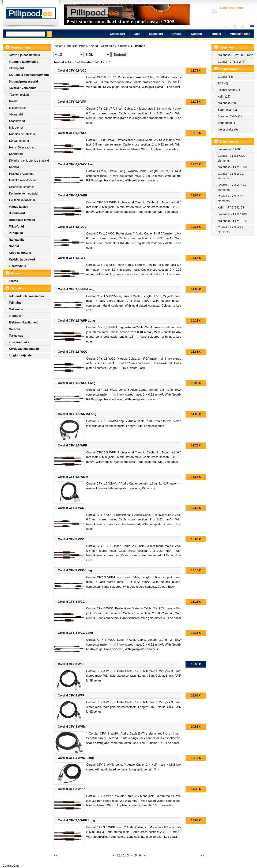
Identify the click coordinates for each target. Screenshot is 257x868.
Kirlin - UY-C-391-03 (231, 207)
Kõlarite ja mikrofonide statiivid (29, 161)
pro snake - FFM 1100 (232, 214)
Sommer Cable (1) (230, 116)
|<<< (56, 855)
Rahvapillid (17, 240)
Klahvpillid (16, 68)
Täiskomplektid (19, 95)
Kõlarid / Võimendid (23, 88)
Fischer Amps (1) (229, 90)
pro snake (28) (227, 103)
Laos (137, 34)
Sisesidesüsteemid (21, 187)
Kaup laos (227, 47)
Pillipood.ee (31, 15)
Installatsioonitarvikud (23, 180)
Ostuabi (177, 34)
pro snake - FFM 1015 (232, 221)
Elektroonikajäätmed (23, 322)
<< (115, 855)
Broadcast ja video (22, 220)
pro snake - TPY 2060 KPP (235, 55)
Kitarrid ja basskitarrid (24, 55)
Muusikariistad (240, 34)
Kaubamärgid (229, 69)
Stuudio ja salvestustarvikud (29, 75)
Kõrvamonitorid (19, 141)
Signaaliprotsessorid (23, 81)
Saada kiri (236, 27)
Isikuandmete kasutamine (27, 296)
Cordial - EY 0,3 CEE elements (231, 158)
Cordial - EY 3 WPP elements (230, 230)
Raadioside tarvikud (22, 134)
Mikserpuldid (17, 108)
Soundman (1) (227, 123)
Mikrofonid (16, 128)
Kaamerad (16, 154)
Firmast (216, 34)
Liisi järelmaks (19, 342)
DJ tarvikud (17, 213)
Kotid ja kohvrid (20, 253)
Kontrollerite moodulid (23, 193)
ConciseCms (11, 866)
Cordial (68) (225, 77)
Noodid (14, 246)
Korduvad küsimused (24, 349)
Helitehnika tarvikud (22, 200)
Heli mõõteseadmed (22, 147)
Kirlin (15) (224, 96)
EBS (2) (223, 83)
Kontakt (196, 34)
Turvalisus (16, 336)
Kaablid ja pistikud (22, 259)
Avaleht (227, 27)
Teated (14, 281)
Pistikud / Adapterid (22, 174)
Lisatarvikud (18, 266)
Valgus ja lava (18, 207)
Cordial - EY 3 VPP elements (230, 199)
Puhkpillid (16, 233)
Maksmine (16, 309)
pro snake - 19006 (230, 149)
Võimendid (16, 114)
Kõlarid (14, 101)
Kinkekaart (117, 34)
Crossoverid (17, 121)
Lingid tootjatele (20, 355)
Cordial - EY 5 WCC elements (231, 176)
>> (145, 855)
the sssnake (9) (228, 129)
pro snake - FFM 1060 (232, 167)
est (252, 27)
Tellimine (15, 303)
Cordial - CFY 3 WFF (231, 62)
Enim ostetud (229, 141)
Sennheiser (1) (227, 110)
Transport (16, 316)
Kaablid (14, 167)
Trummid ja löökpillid (24, 62)
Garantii (14, 329)
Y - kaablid (138, 46)
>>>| (203, 855)
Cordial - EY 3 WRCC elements (232, 187)
